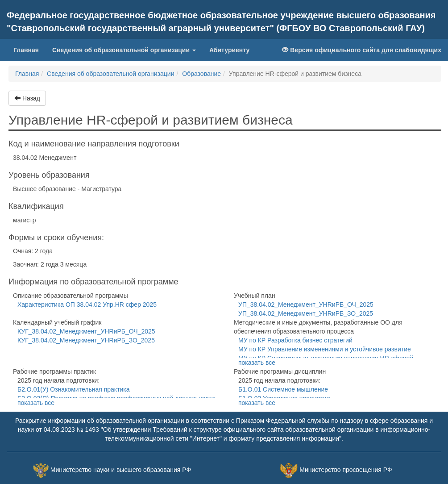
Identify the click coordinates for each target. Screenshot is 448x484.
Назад (27, 98)
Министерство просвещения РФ (346, 470)
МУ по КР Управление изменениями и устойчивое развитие (325, 349)
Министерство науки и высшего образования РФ (121, 470)
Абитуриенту (229, 50)
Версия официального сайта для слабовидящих (362, 50)
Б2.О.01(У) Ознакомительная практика (74, 389)
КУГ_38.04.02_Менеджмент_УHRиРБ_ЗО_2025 (86, 340)
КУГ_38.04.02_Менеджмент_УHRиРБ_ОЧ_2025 (86, 331)
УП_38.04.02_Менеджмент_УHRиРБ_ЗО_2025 (306, 313)
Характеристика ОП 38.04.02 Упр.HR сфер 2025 (87, 305)
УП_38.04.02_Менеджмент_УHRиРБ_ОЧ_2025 (306, 305)
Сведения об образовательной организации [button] (124, 50)
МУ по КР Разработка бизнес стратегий (295, 340)
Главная (29, 49)
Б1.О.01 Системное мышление (283, 389)
